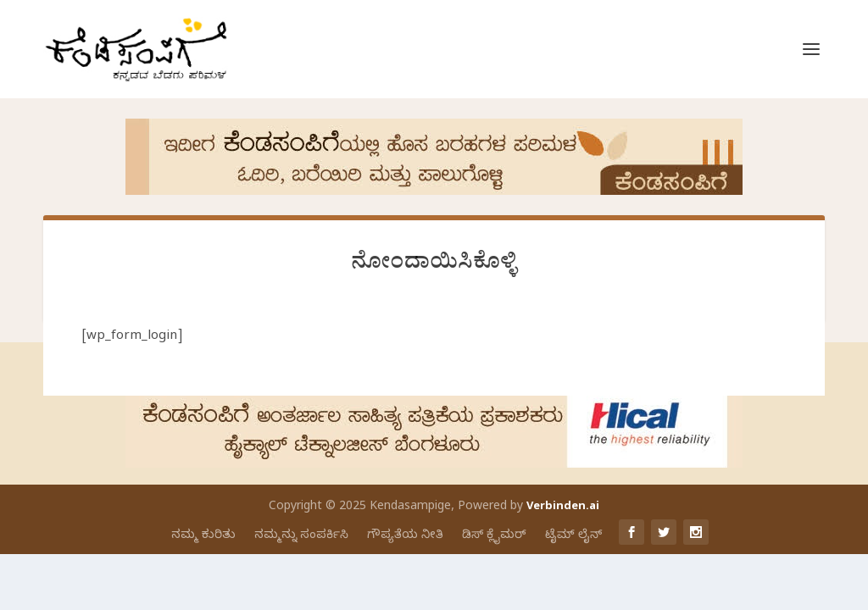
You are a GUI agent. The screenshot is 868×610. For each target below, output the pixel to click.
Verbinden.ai (563, 507)
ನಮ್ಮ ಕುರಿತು (203, 536)
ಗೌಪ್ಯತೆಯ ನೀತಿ (405, 536)
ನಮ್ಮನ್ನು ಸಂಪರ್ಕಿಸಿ (301, 536)
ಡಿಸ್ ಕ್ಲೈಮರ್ (494, 536)
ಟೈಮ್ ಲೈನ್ (573, 536)
